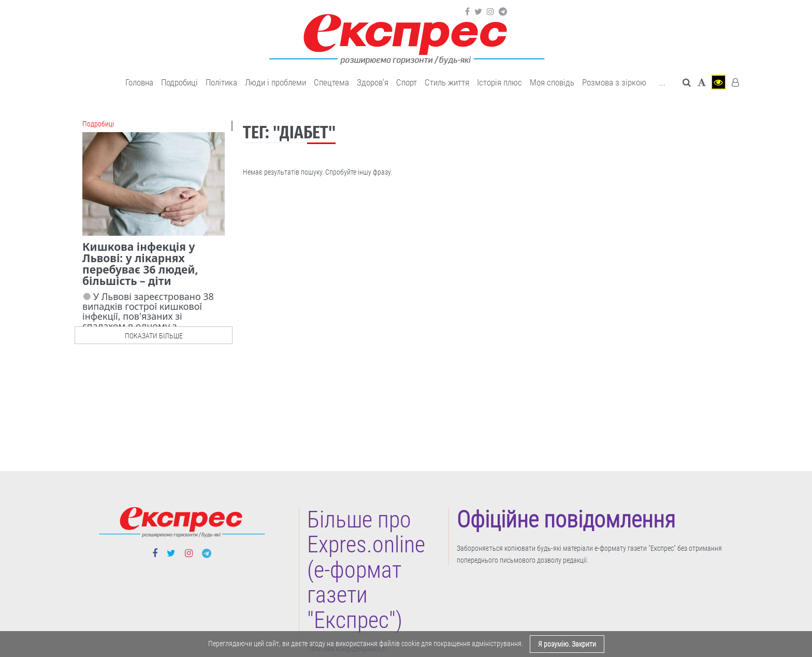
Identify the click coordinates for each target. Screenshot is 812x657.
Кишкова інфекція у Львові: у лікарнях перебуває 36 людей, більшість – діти (140, 264)
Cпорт (407, 82)
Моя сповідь (552, 82)
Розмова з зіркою (614, 82)
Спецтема (331, 82)
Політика (221, 82)
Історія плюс (499, 82)
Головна (139, 82)
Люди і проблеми (275, 82)
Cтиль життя (447, 82)
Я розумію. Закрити (567, 644)
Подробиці (179, 82)
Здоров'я (373, 82)
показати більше (154, 336)
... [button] (662, 82)
